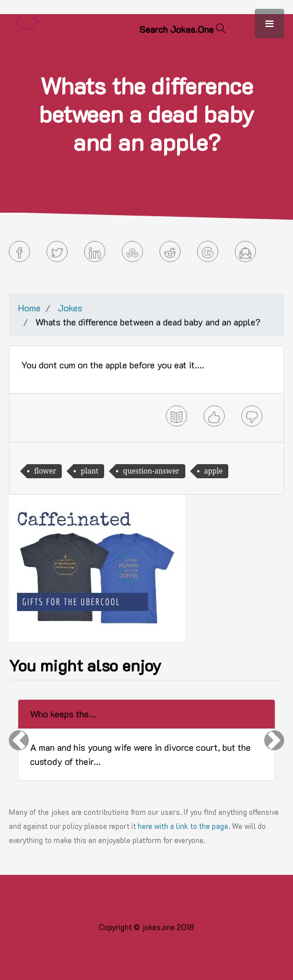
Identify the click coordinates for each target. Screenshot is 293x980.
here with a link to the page (183, 826)
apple (214, 471)
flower (45, 471)
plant (89, 471)
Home (29, 308)
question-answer (151, 471)
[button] (19, 740)
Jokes (70, 308)
